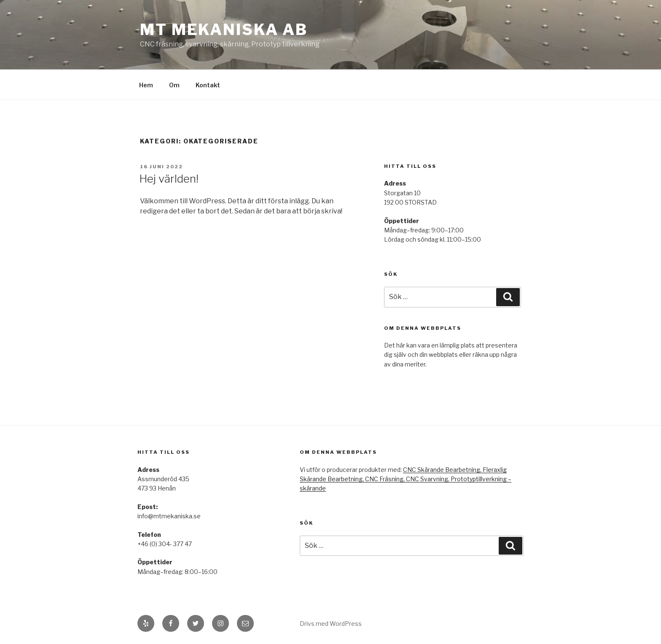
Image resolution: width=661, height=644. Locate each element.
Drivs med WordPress (331, 624)
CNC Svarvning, (428, 479)
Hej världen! (169, 179)
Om (174, 85)
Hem (146, 85)
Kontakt (208, 85)
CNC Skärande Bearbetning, (443, 470)
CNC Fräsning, (386, 479)
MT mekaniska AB (224, 30)
